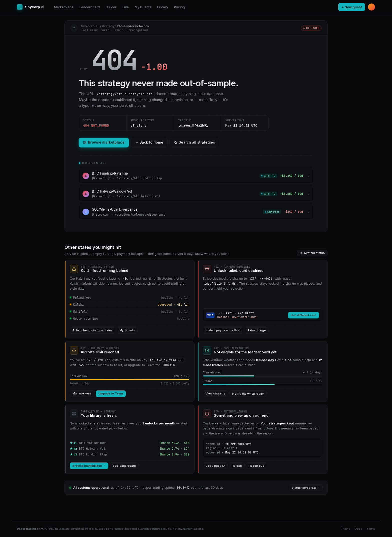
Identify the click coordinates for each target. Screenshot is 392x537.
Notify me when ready (248, 394)
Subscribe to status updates (92, 330)
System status (312, 253)
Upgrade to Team (111, 393)
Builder (111, 7)
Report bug (257, 466)
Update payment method (223, 330)
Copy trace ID (215, 466)
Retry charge (257, 330)
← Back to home (149, 142)
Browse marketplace (104, 142)
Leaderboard (90, 7)
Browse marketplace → (89, 466)
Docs (358, 529)
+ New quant (352, 7)
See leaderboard (124, 466)
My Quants (143, 7)
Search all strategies (194, 142)
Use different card (303, 315)
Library (163, 7)
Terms (371, 529)
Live (126, 7)
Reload (237, 466)
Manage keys (82, 393)
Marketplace (64, 7)
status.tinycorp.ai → (306, 488)
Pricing (179, 7)
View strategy (215, 393)
